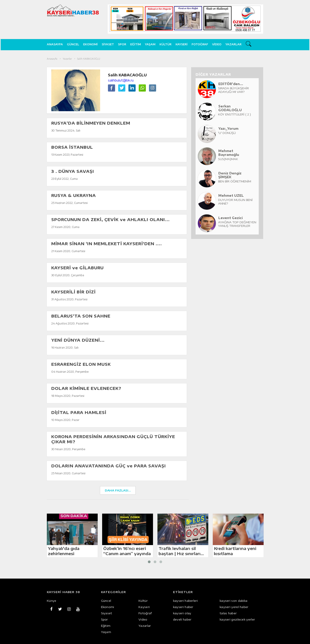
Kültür (165, 44)
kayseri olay (182, 613)
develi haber (182, 619)
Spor (122, 44)
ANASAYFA (55, 44)
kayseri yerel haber (234, 607)
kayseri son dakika (234, 601)
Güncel (73, 44)
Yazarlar (234, 44)
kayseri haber (183, 607)
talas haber (228, 613)
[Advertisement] (287, 122)
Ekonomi (90, 44)
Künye (52, 601)
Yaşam (150, 44)
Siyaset (108, 44)
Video (217, 44)
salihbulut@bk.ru (121, 80)
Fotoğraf (200, 44)
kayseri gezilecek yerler (237, 619)
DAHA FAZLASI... (118, 490)
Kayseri (182, 44)
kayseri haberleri (185, 601)
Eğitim (136, 44)
